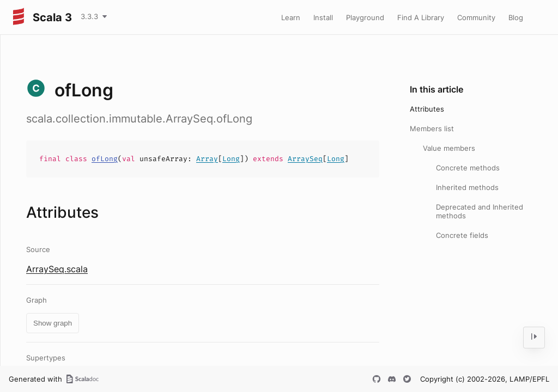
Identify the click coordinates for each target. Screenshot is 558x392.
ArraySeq (305, 159)
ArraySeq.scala (57, 269)
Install (323, 17)
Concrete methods (468, 168)
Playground (365, 17)
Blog (516, 17)
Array (207, 159)
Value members (449, 148)
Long (231, 159)
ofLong (105, 159)
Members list (432, 128)
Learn (291, 17)
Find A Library (421, 17)
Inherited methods (467, 187)
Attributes (427, 109)
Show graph (53, 323)
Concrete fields (462, 235)
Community (476, 17)
